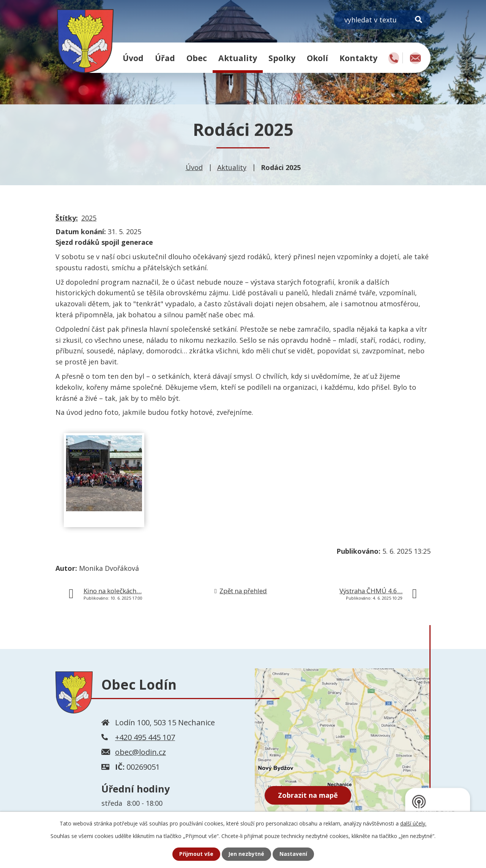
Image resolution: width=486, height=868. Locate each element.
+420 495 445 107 (145, 737)
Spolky (282, 58)
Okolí (317, 58)
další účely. (413, 823)
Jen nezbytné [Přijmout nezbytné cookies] (246, 854)
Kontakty (358, 58)
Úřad (165, 58)
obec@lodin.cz (140, 752)
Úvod (133, 58)
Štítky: (67, 218)
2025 (89, 218)
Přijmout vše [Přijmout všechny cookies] (196, 854)
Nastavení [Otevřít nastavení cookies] (293, 854)
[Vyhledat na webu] (382, 20)
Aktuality (238, 58)
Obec (197, 58)
